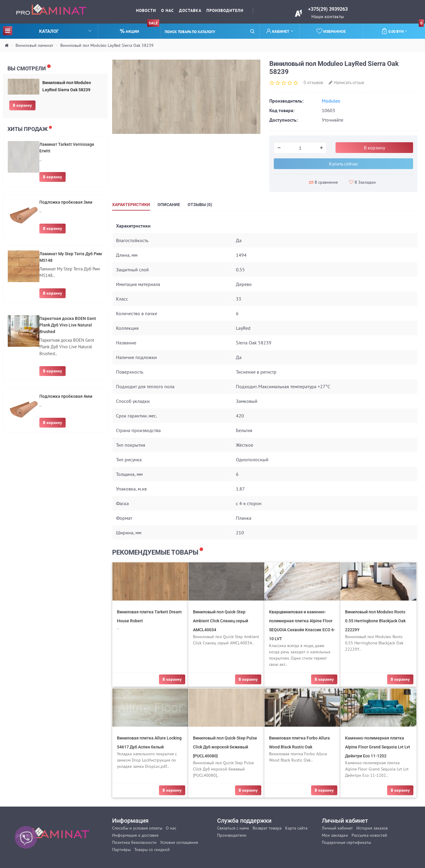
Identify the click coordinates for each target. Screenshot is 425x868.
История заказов (372, 828)
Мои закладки (335, 835)
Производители (225, 10)
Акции (140, 29)
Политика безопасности (134, 842)
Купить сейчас (344, 164)
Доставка (190, 10)
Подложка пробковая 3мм (66, 202)
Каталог (47, 31)
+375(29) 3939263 (328, 9)
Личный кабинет (337, 828)
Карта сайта (296, 828)
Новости (146, 10)
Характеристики (131, 205)
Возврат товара (267, 828)
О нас (167, 10)
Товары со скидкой (152, 850)
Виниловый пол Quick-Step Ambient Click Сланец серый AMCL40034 (221, 621)
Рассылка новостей (369, 835)
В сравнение (323, 182)
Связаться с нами (233, 828)
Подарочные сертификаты (346, 842)
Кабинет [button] (278, 31)
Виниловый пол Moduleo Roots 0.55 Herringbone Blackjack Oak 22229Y (375, 621)
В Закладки (362, 182)
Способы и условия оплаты (137, 828)
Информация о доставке (135, 835)
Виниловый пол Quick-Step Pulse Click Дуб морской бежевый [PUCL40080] (225, 747)
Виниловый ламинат (34, 45)
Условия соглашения (179, 842)
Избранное (331, 31)
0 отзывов (313, 82)
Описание (169, 205)
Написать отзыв (346, 82)
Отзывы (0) (200, 205)
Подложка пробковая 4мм (66, 396)
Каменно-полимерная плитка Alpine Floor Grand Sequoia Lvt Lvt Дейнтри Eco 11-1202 (378, 747)
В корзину (22, 105)
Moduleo (331, 101)
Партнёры (121, 850)
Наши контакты (328, 16)
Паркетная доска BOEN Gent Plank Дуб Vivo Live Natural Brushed (68, 325)
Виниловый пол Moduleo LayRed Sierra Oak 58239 (107, 45)
